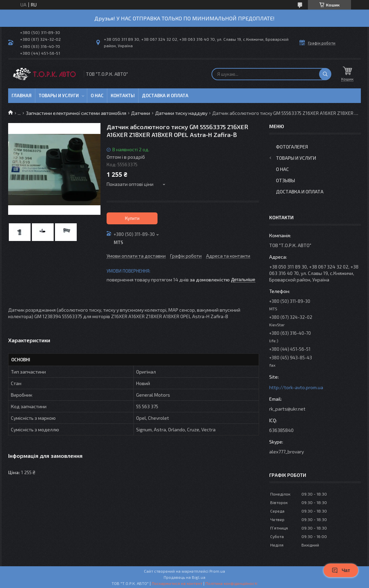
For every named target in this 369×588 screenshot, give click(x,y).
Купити (132, 218)
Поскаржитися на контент (177, 583)
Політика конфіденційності (231, 583)
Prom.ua (217, 571)
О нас (97, 96)
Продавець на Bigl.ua (184, 577)
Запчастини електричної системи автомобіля (76, 113)
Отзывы (285, 180)
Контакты (123, 96)
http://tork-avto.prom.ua (296, 387)
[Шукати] (325, 74)
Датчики (141, 113)
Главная (22, 96)
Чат (341, 570)
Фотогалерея (292, 147)
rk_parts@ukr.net (287, 409)
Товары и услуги (59, 96)
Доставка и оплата (165, 96)
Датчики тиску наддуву (181, 113)
